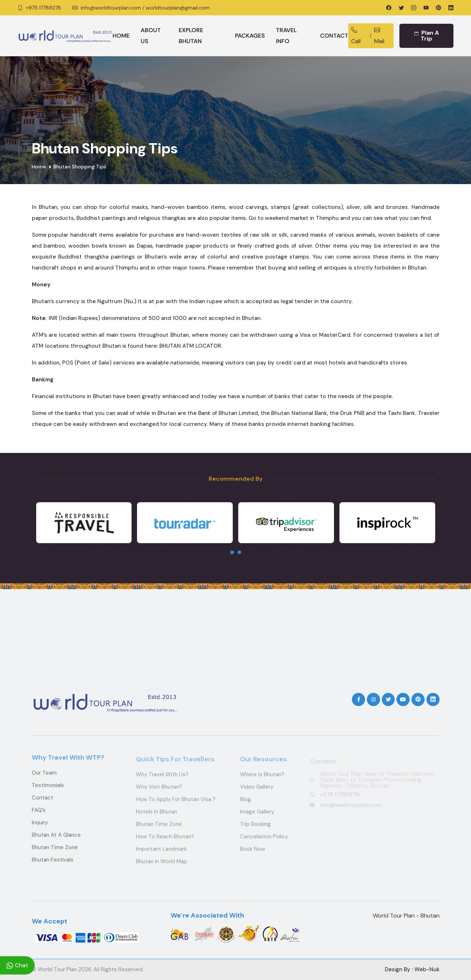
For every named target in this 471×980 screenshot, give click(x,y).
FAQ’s (39, 815)
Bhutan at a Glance (56, 840)
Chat (17, 965)
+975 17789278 (43, 8)
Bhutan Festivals (53, 865)
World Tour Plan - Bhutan (406, 916)
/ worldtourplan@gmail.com (176, 8)
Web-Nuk (427, 969)
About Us (151, 36)
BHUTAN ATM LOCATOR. (191, 346)
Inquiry (40, 828)
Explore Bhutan (191, 36)
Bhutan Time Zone (55, 853)
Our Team (44, 778)
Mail (379, 36)
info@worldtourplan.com (111, 8)
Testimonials (48, 790)
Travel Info (286, 36)
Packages (250, 36)
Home (121, 36)
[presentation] (232, 552)
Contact (334, 36)
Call (356, 36)
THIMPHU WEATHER (236, 642)
